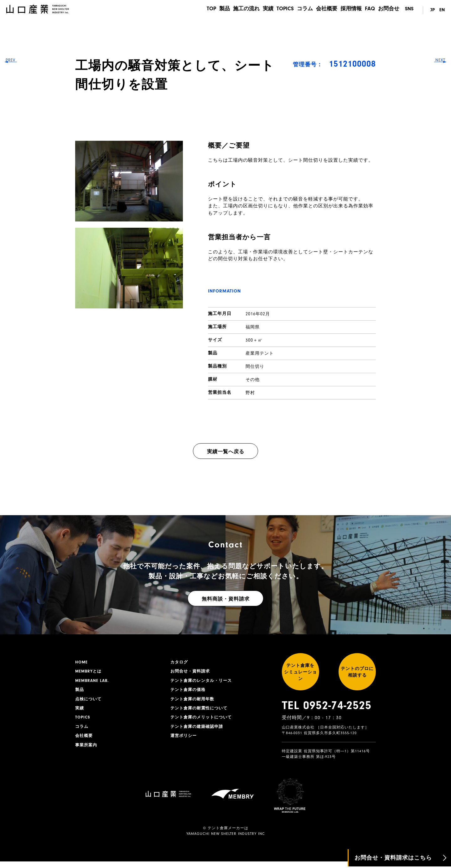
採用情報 (349, 10)
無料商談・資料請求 (226, 599)
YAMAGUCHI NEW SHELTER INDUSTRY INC (226, 840)
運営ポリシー (184, 740)
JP (431, 10)
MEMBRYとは (89, 672)
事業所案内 (87, 750)
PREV (16, 434)
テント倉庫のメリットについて (203, 721)
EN (442, 10)
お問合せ (389, 10)
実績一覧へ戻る (226, 452)
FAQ (369, 10)
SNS (409, 10)
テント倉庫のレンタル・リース (203, 682)
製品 (214, 10)
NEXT (435, 434)
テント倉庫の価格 (189, 692)
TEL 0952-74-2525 (327, 712)
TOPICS (279, 10)
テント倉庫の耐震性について (201, 711)
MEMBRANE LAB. (93, 682)
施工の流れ (237, 10)
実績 (261, 10)
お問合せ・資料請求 (192, 672)
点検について (89, 701)
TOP (199, 10)
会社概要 (323, 10)
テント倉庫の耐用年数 (194, 701)
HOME (82, 662)
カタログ (180, 662)
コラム (300, 10)
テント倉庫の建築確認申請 (199, 730)
